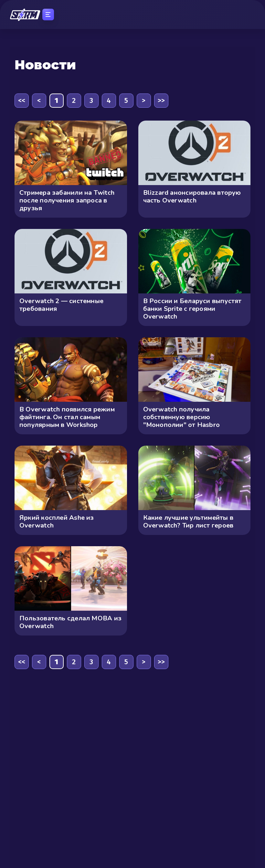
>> (161, 100)
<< (22, 100)
